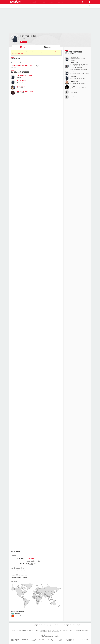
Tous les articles (48, 630)
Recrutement (55, 630)
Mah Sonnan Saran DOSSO (25, 91)
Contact (24, 630)
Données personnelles (64, 630)
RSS (28, 630)
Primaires (42, 6)
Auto (69, 2)
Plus (77, 2)
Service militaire (69, 6)
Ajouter (24, 42)
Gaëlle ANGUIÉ (21, 86)
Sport (43, 2)
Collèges (35, 6)
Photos (49, 47)
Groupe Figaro (44, 632)
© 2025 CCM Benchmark (54, 632)
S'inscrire (13, 6)
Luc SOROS (74, 86)
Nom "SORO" (74, 92)
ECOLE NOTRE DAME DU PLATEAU (22, 66)
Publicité (31, 630)
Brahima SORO (75, 82)
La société (42, 630)
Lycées (29, 6)
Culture (51, 2)
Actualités (33, 2)
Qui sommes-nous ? (17, 630)
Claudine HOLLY (22, 81)
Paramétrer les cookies (75, 630)
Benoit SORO (74, 63)
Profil (25, 47)
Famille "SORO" (75, 97)
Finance (61, 2)
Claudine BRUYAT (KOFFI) (24, 76)
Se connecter (21, 6)
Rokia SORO (74, 77)
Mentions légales (84, 630)
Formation (36, 630)
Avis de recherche (82, 6)
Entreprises (58, 6)
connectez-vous (46, 52)
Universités (49, 6)
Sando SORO (74, 72)
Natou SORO (74, 57)
